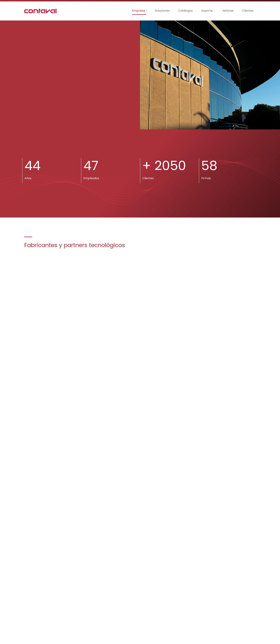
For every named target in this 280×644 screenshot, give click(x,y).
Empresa (138, 11)
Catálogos (185, 11)
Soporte (207, 11)
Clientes (248, 11)
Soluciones (162, 11)
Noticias (228, 11)
